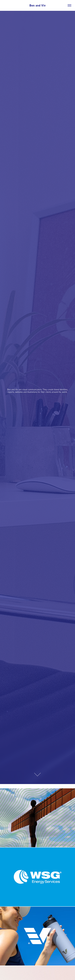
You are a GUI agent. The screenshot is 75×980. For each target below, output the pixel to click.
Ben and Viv (37, 5)
